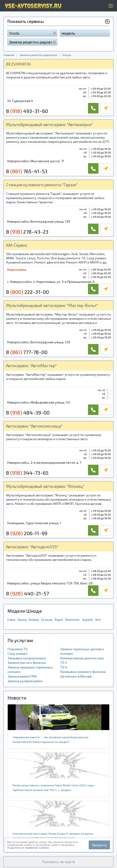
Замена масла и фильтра (27, 662)
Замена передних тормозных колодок (30, 669)
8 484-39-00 (28, 412)
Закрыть (99, 845)
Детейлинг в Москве (76, 676)
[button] (58, 862)
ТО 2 (64, 662)
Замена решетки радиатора (38, 55)
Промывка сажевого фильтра (83, 672)
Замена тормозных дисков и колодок (82, 651)
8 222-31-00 (27, 292)
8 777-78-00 (27, 352)
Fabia (11, 620)
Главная (9, 55)
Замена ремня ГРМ (22, 676)
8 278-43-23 (27, 232)
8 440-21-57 (27, 593)
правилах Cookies (37, 847)
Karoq (22, 620)
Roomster (73, 620)
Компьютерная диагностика (82, 658)
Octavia (47, 620)
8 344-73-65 (27, 473)
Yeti (98, 620)
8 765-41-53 (27, 171)
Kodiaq (34, 620)
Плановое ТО (18, 649)
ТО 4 (64, 667)
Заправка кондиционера (27, 658)
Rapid (59, 620)
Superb (87, 620)
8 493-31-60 (27, 111)
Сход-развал (17, 653)
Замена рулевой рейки (25, 681)
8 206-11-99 (27, 533)
